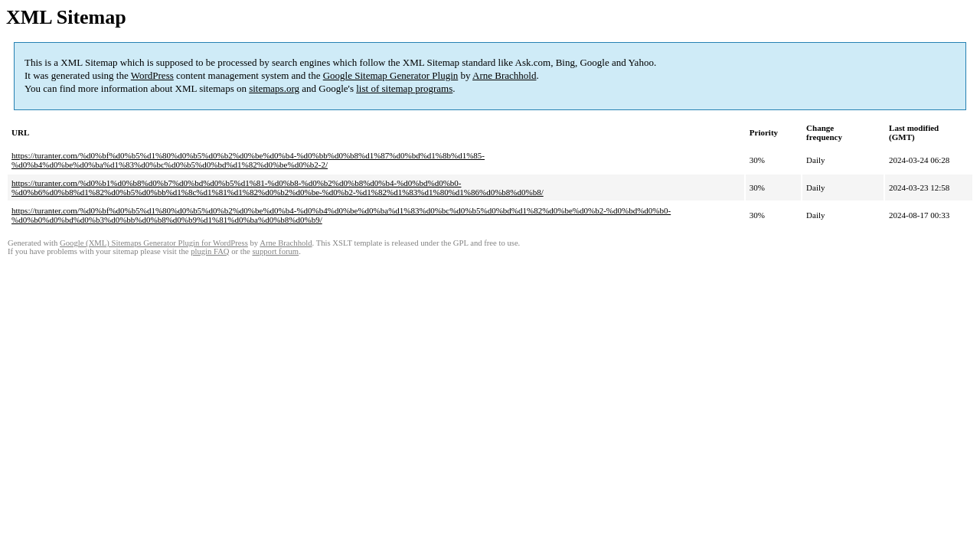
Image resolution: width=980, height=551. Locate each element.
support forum (275, 251)
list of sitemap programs (404, 88)
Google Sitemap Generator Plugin (391, 75)
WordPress (152, 75)
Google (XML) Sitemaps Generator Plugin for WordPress (154, 243)
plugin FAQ (210, 251)
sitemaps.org (274, 88)
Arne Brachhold (504, 75)
